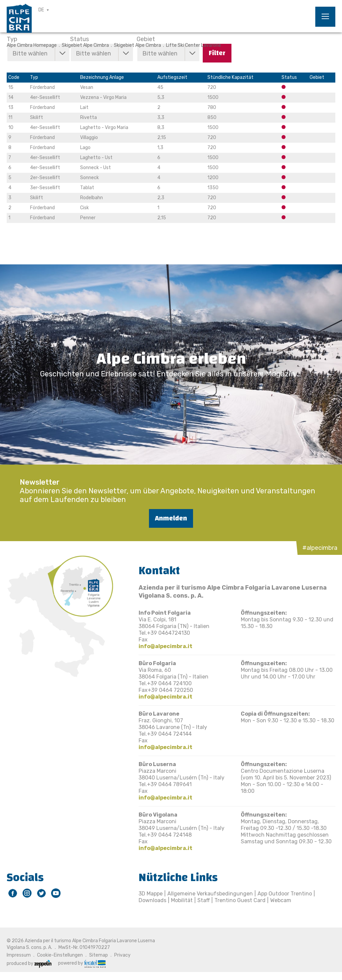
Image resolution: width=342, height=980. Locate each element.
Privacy (122, 955)
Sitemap (99, 955)
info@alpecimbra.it (165, 646)
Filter (217, 53)
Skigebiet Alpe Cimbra (85, 45)
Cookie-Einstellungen (60, 955)
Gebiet (146, 39)
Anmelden (171, 518)
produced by (29, 963)
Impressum (19, 955)
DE (41, 10)
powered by (82, 963)
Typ (12, 39)
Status (79, 39)
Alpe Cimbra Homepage (32, 45)
